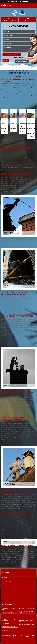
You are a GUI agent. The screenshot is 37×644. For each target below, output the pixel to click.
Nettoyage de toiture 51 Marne (9, 636)
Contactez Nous (28, 20)
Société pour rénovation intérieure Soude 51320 (26, 621)
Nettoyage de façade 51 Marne (9, 640)
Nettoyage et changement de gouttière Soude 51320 (10, 620)
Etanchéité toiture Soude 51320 (9, 623)
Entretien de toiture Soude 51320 (9, 616)
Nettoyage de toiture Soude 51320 (9, 627)
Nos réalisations (10, 20)
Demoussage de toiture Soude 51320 (27, 608)
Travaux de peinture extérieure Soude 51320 (27, 616)
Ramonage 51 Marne (25, 641)
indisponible (13, 1)
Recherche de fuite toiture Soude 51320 (26, 612)
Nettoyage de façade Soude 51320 (9, 613)
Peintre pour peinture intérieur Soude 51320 (27, 625)
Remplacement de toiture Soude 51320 (9, 609)
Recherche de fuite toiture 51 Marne (28, 636)
